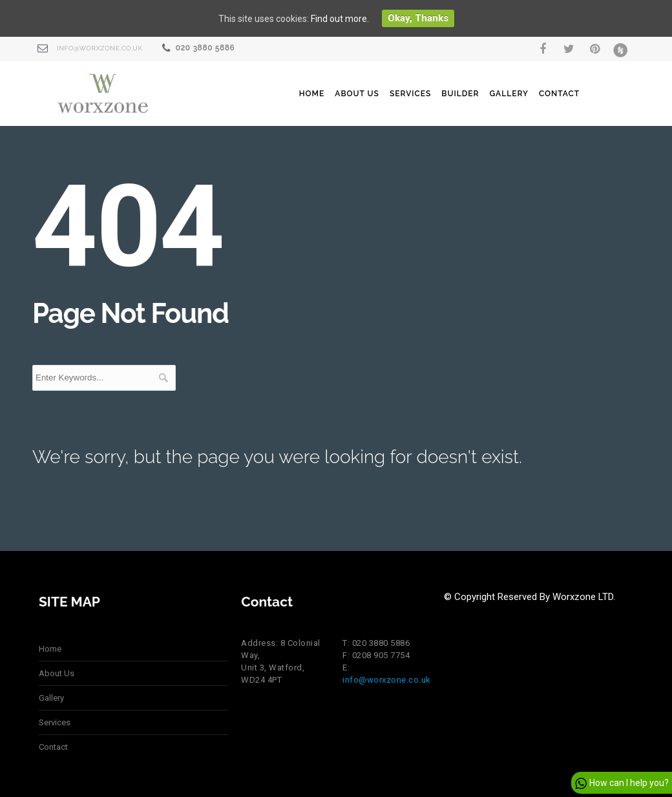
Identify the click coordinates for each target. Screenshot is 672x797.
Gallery (509, 94)
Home (312, 94)
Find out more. (340, 19)
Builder (460, 94)
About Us (357, 94)
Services (410, 94)
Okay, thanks (418, 18)
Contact (559, 94)
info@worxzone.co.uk (100, 48)
